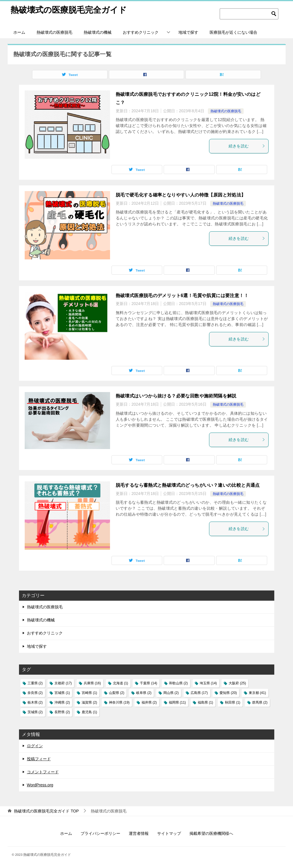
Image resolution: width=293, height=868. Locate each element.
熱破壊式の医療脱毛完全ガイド (71, 10)
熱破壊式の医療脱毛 (54, 32)
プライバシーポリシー (100, 833)
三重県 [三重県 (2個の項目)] (35, 683)
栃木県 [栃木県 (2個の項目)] (35, 702)
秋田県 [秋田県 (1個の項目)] (233, 702)
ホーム (19, 32)
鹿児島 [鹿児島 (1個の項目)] (89, 712)
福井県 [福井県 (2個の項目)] (149, 702)
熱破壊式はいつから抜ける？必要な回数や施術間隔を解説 (176, 396)
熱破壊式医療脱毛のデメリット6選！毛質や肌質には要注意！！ (182, 296)
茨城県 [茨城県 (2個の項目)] (35, 712)
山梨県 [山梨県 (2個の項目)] (117, 693)
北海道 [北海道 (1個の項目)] (121, 683)
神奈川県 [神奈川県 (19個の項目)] (119, 702)
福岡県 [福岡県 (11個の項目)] (177, 702)
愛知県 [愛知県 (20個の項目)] (228, 693)
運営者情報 (139, 833)
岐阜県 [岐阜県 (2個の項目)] (144, 693)
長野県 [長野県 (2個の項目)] (62, 712)
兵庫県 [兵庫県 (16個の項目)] (92, 683)
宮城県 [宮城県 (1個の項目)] (62, 693)
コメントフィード (43, 772)
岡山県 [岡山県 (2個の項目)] (171, 693)
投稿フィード (39, 759)
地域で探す (188, 32)
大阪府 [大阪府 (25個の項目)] (237, 683)
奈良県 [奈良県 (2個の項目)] (35, 693)
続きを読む (247, 146)
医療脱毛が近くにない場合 (233, 32)
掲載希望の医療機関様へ (211, 833)
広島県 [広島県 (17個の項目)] (199, 693)
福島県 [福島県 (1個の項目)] (205, 702)
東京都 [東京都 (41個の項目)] (257, 693)
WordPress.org (40, 785)
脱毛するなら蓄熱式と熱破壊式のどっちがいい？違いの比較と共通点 (188, 485)
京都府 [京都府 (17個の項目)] (63, 683)
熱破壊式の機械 (98, 32)
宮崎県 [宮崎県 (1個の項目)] (89, 693)
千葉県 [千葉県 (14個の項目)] (148, 683)
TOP (46, 811)
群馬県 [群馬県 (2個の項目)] (260, 702)
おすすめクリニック (141, 32)
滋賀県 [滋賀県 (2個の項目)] (89, 702)
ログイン (35, 746)
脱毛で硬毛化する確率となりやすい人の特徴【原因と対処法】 (181, 195)
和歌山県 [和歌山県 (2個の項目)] (178, 683)
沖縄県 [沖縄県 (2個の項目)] (62, 702)
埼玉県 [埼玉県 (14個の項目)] (208, 683)
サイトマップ (169, 833)
